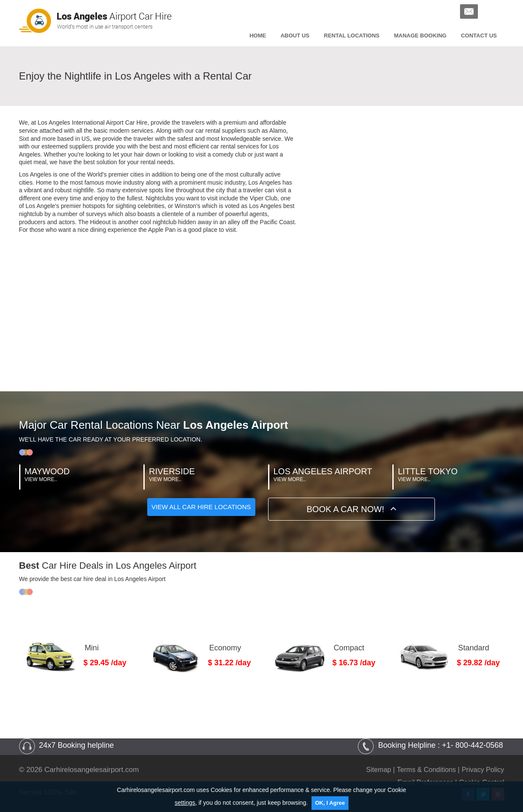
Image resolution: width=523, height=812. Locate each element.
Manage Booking (420, 36)
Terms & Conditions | (428, 770)
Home (258, 36)
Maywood (47, 471)
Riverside (172, 471)
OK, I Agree (330, 803)
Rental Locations (352, 36)
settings (185, 803)
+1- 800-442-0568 (472, 745)
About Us (295, 36)
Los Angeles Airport (323, 471)
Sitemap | (380, 770)
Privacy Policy (483, 770)
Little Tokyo (428, 471)
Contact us (479, 36)
